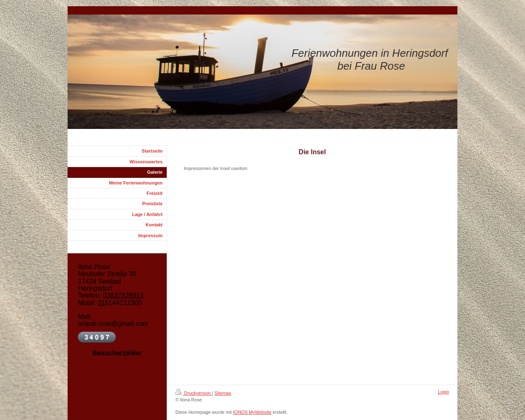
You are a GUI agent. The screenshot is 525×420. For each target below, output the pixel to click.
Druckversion (194, 393)
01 (101, 303)
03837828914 (123, 295)
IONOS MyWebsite (252, 412)
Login (444, 392)
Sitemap (223, 393)
